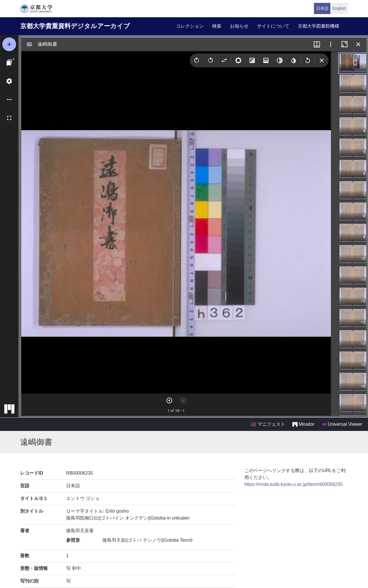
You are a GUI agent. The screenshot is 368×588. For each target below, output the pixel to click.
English (339, 8)
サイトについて (273, 26)
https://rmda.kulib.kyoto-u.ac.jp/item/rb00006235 (294, 484)
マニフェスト (268, 424)
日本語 (322, 8)
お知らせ (239, 26)
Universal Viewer (342, 424)
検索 (217, 26)
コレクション (190, 26)
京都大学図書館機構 (319, 26)
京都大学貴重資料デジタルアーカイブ (75, 26)
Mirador (303, 424)
